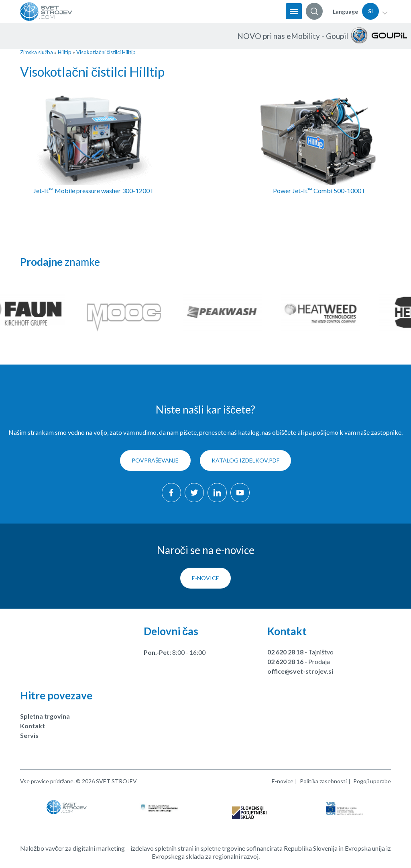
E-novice (205, 578)
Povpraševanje (155, 461)
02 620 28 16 (285, 662)
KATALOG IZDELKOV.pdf (246, 461)
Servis (29, 736)
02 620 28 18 (285, 652)
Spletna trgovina (45, 716)
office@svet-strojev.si (300, 671)
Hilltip (65, 52)
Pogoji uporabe (372, 781)
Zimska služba (37, 52)
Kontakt (33, 726)
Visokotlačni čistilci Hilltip (106, 52)
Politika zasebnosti (323, 781)
